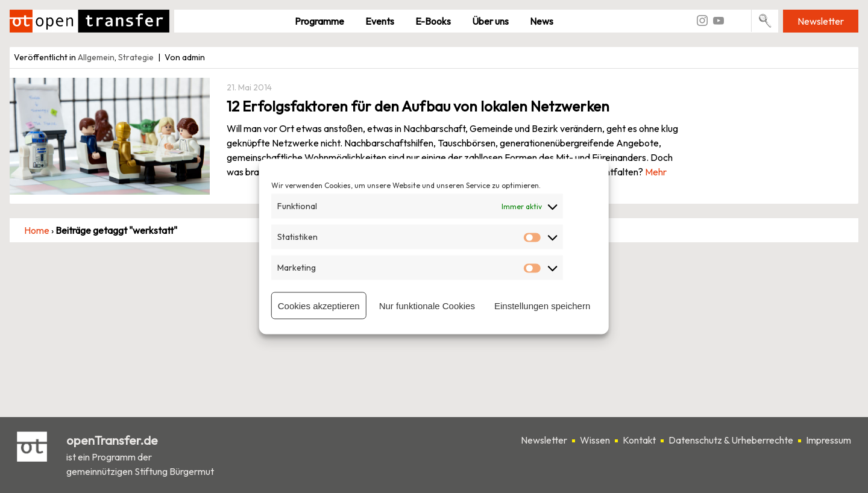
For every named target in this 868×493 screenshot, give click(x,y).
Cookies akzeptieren (319, 305)
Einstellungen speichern (542, 305)
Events (380, 21)
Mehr (656, 172)
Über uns (490, 21)
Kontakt (639, 440)
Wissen (595, 440)
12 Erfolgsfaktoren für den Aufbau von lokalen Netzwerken (418, 106)
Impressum (829, 440)
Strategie (136, 57)
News (542, 21)
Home (37, 230)
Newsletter (821, 21)
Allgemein (96, 57)
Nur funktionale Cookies (427, 305)
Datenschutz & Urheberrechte (731, 440)
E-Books (433, 21)
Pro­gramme (319, 21)
